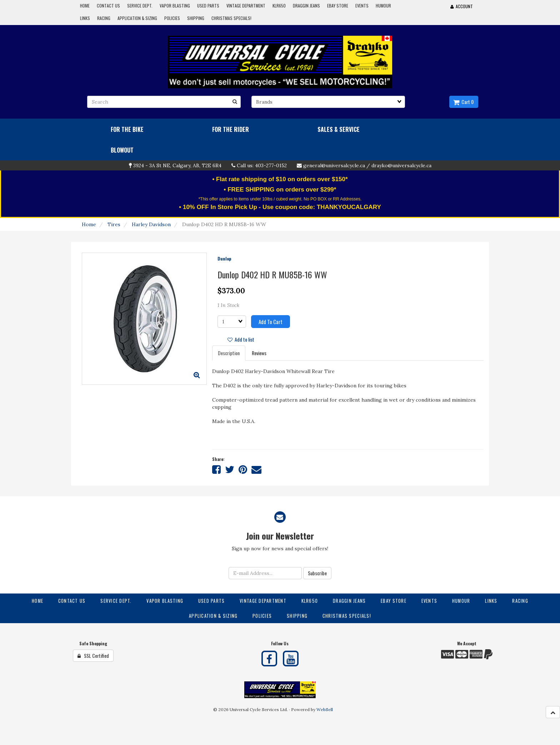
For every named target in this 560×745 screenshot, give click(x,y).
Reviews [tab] (259, 353)
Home (89, 224)
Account (462, 6)
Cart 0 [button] (463, 102)
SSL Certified (93, 655)
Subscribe (317, 573)
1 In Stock (228, 305)
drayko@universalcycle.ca (401, 165)
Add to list (241, 339)
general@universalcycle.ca (334, 165)
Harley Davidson (151, 224)
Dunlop (224, 259)
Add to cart (271, 322)
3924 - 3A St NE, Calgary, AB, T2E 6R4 (177, 165)
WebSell (325, 709)
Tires (114, 224)
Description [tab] (229, 353)
